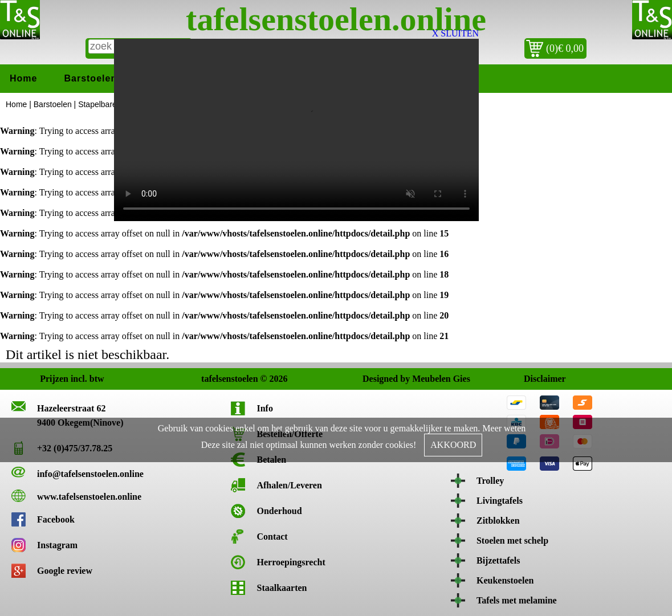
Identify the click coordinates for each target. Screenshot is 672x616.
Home (23, 78)
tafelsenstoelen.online (336, 19)
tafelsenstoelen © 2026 (213, 379)
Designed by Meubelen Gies (375, 379)
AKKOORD (453, 445)
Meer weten (504, 428)
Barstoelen (90, 78)
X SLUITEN (455, 33)
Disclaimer (536, 379)
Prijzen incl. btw (52, 379)
